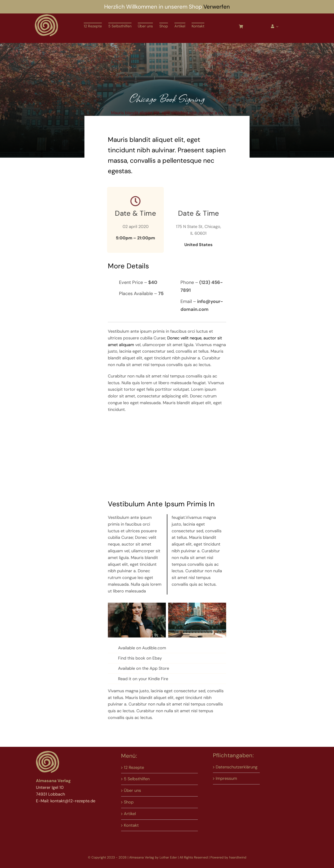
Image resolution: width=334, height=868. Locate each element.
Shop (129, 802)
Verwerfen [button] (217, 7)
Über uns (132, 790)
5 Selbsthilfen (137, 779)
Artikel (130, 814)
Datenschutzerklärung (237, 767)
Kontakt (131, 825)
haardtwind (238, 857)
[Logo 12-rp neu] (46, 16)
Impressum (226, 778)
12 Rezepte (134, 767)
